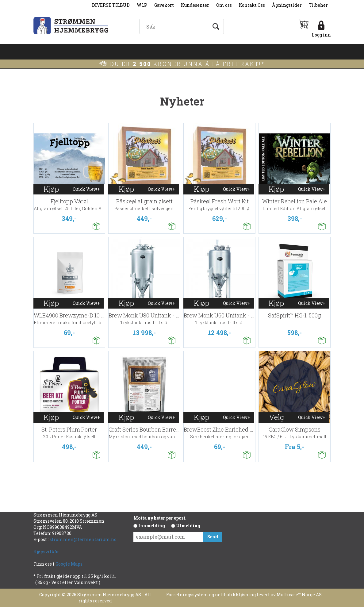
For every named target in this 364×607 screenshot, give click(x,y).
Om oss (224, 5)
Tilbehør (318, 5)
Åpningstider (287, 5)
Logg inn (321, 35)
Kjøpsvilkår (46, 552)
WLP (142, 5)
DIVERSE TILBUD (111, 5)
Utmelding (188, 526)
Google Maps (69, 564)
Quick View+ (86, 189)
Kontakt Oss (252, 5)
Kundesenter (195, 5)
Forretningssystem (187, 595)
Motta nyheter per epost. (160, 518)
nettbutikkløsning (235, 595)
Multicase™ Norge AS (299, 595)
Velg (276, 417)
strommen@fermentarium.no (83, 539)
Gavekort (164, 5)
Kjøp (51, 189)
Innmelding (152, 526)
